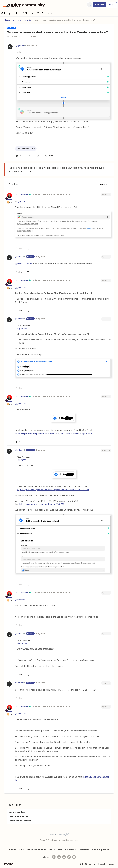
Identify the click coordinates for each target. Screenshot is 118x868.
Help (21, 850)
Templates (84, 850)
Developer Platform (36, 850)
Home (7, 20)
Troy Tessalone (22, 194)
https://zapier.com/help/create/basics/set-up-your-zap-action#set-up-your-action (55, 433)
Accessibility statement (68, 840)
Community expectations (21, 821)
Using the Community (19, 816)
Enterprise (71, 850)
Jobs (60, 850)
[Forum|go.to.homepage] (25, 5)
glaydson (20, 45)
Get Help (7, 13)
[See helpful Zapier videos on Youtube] (74, 857)
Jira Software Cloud (26, 149)
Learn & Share (25, 13)
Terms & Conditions (48, 840)
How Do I (28, 20)
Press (52, 850)
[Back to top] (115, 836)
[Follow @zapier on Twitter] (69, 857)
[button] (100, 5)
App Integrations (100, 850)
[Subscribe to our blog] (64, 857)
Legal (102, 864)
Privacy (111, 864)
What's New (45, 13)
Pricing (13, 850)
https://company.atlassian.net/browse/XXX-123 (42, 504)
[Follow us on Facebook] (54, 857)
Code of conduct (17, 812)
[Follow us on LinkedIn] (59, 857)
